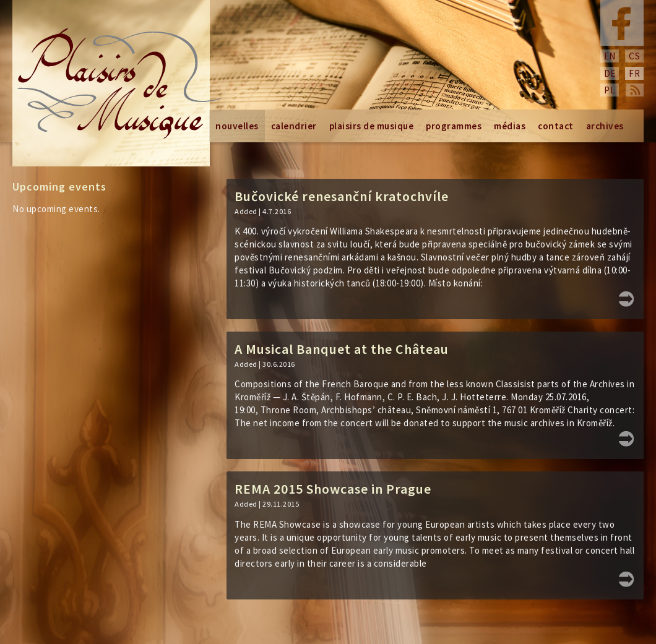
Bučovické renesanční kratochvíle (342, 196)
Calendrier (294, 126)
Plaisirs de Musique (372, 126)
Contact (556, 126)
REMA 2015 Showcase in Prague (333, 489)
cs (634, 56)
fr (634, 73)
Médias (510, 126)
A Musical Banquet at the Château (342, 349)
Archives (605, 126)
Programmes (454, 126)
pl (610, 90)
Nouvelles (237, 126)
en (610, 56)
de (610, 73)
